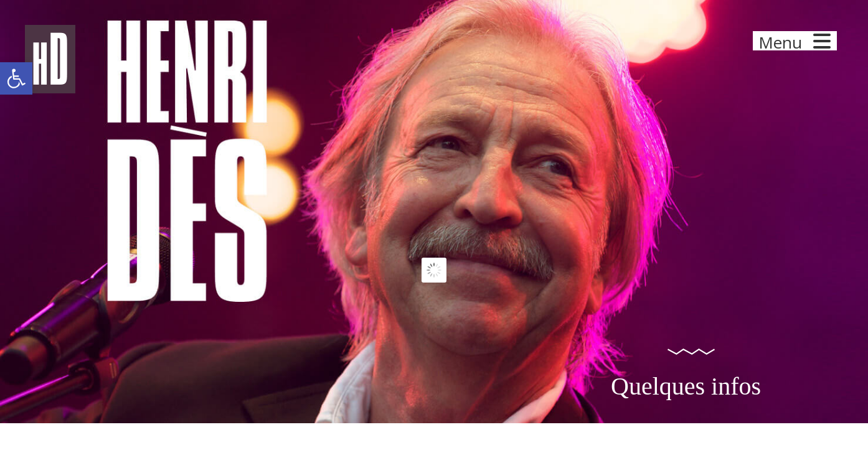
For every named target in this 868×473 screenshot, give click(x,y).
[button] (16, 78)
